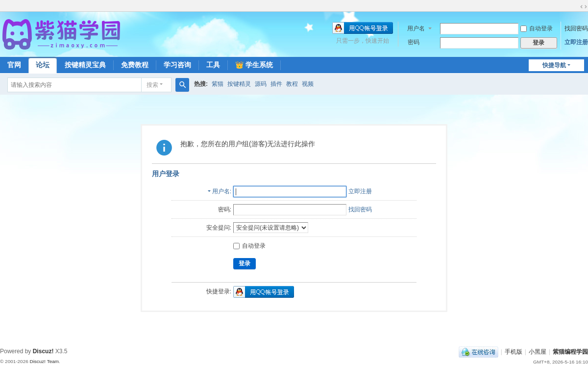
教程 (292, 84)
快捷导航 (554, 65)
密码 (414, 42)
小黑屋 (538, 352)
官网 (14, 65)
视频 (308, 84)
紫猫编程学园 (570, 352)
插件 (276, 84)
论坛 (43, 65)
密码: (225, 209)
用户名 (416, 28)
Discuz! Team (44, 361)
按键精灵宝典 (85, 65)
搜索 (152, 85)
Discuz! (43, 351)
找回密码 (576, 28)
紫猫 (218, 84)
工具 (213, 65)
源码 (261, 84)
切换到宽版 (584, 7)
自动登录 (537, 28)
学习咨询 (177, 65)
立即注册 (576, 42)
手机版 (514, 352)
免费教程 (135, 65)
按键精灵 (239, 84)
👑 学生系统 (254, 65)
